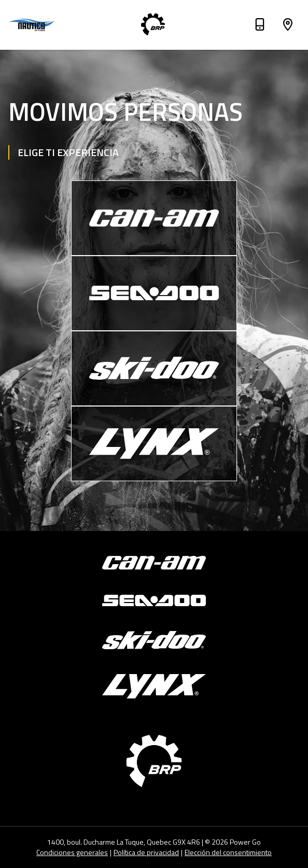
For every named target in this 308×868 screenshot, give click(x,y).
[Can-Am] (154, 218)
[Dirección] (288, 26)
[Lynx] (154, 444)
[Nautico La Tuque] (33, 25)
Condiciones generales (72, 852)
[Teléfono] (260, 26)
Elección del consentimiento (228, 852)
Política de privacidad (146, 852)
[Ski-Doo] (154, 368)
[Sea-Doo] (154, 293)
